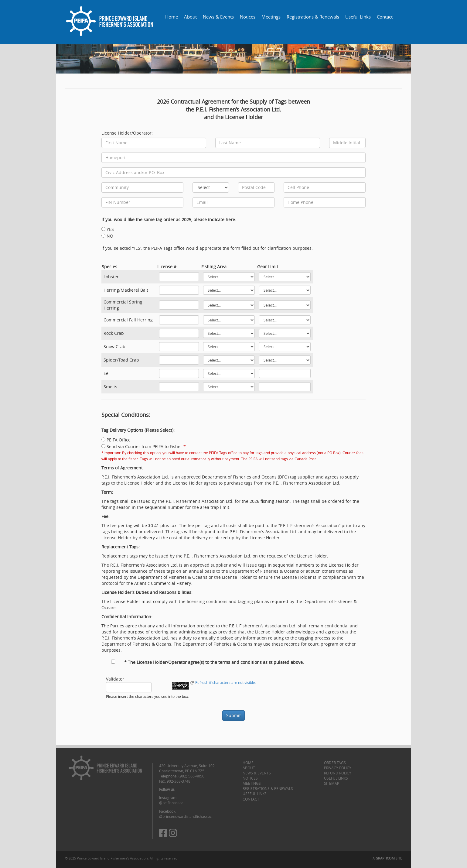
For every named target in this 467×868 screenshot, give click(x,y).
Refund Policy (338, 773)
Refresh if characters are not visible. (223, 683)
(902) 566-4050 (191, 776)
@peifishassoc (171, 803)
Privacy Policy (338, 768)
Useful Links (358, 17)
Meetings (271, 17)
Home (172, 17)
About (190, 17)
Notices (248, 17)
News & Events (218, 17)
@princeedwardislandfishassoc (185, 816)
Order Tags (335, 763)
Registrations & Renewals (313, 17)
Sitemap (332, 783)
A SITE (387, 858)
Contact (385, 17)
